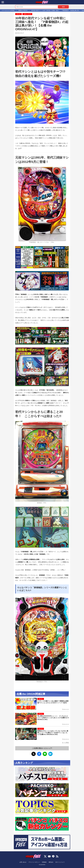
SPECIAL (18, 14)
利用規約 (44, 862)
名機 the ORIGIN (27, 14)
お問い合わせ (23, 862)
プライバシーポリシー (34, 862)
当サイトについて (60, 862)
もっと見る (65, 743)
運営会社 (51, 862)
